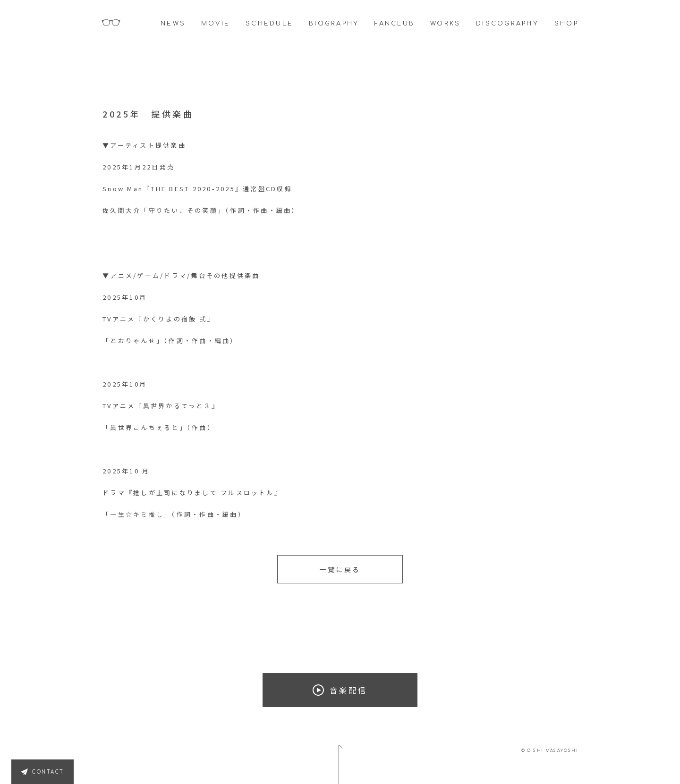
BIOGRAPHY (334, 24)
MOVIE (216, 24)
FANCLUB (395, 24)
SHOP (566, 24)
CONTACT (48, 772)
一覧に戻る (340, 569)
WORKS (445, 24)
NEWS (173, 24)
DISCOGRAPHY (507, 24)
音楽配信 (340, 690)
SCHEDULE (269, 24)
